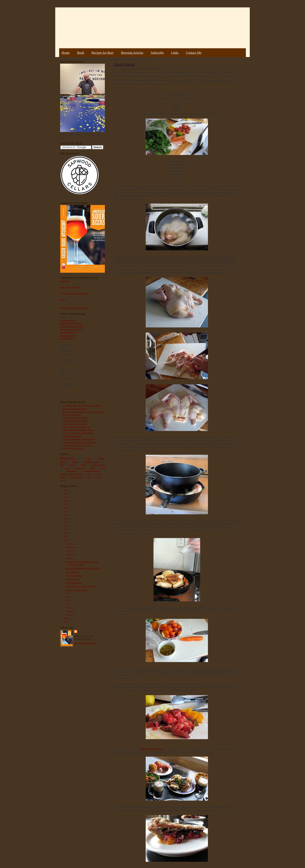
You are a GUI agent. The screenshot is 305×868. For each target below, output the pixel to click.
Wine (103, 468)
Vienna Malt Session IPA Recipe (76, 427)
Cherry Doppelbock (74, 575)
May (68, 601)
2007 (66, 622)
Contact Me (194, 53)
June (68, 597)
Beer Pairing (98, 477)
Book (81, 53)
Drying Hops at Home (73, 448)
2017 (66, 511)
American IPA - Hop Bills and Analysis (80, 442)
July (68, 593)
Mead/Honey (71, 471)
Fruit (88, 458)
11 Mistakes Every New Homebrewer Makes (82, 405)
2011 (66, 533)
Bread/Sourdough (92, 471)
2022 (66, 497)
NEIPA (84, 465)
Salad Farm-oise (73, 579)
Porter (92, 468)
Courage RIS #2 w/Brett (71, 323)
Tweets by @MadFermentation (74, 308)
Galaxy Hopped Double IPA (74, 424)
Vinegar (63, 480)
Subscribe (157, 53)
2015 (66, 519)
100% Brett (80, 468)
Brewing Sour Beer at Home (75, 409)
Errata (63, 299)
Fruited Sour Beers (74, 583)
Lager (67, 468)
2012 (66, 529)
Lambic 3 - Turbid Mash (76, 590)
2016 (66, 515)
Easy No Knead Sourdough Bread (78, 433)
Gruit (99, 474)
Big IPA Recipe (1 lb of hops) (75, 418)
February (70, 611)
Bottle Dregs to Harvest (70, 287)
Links (175, 53)
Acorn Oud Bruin (68, 320)
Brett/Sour (67, 458)
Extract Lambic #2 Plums (71, 329)
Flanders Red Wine (68, 332)
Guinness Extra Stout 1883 (72, 326)
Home (66, 53)
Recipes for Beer (103, 53)
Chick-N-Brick (72, 572)
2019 (66, 504)
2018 (66, 508)
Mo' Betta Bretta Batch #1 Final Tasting (83, 568)
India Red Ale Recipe (73, 436)
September (71, 554)
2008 (66, 618)
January (70, 615)
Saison (72, 465)
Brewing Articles (132, 53)
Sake (89, 477)
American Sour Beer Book (71, 474)
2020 (66, 501)
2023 (66, 493)
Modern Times (92, 462)
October (70, 551)
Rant (89, 474)
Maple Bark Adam (68, 335)
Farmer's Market (77, 477)
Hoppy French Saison (72, 415)
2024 (66, 490)
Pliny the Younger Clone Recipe (77, 445)
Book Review (99, 465)
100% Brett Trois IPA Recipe (75, 421)
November (71, 547)
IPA (62, 465)
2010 (66, 536)
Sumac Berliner (67, 338)
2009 (66, 540)
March (69, 608)
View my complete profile (85, 643)
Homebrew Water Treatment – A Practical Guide (83, 412)
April (69, 604)
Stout (75, 462)
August (70, 558)
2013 (66, 526)
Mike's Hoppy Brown (152, 749)
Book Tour (65, 281)
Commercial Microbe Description (75, 293)
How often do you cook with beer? (81, 586)
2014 (66, 522)
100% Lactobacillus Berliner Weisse (78, 430)
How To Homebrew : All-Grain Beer (79, 439)
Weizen (63, 477)
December (71, 544)
